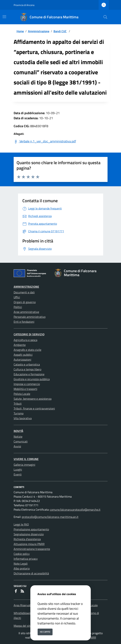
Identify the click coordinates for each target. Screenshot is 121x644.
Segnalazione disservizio (29, 534)
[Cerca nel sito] (105, 17)
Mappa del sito (23, 626)
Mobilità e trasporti (25, 389)
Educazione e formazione (29, 374)
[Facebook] (16, 591)
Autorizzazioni (22, 360)
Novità (18, 431)
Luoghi (18, 470)
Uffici (17, 297)
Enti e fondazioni (24, 322)
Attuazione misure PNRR (29, 544)
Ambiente (20, 345)
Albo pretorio (22, 568)
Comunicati (21, 441)
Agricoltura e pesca (25, 340)
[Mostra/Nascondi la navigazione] (4, 17)
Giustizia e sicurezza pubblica (32, 379)
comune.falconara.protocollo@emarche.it (75, 510)
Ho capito (45, 632)
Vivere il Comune (26, 459)
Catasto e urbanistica (27, 364)
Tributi (18, 404)
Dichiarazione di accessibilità (31, 573)
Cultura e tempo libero (27, 369)
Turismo (19, 413)
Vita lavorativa (23, 418)
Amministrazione (39, 31)
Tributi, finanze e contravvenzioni (34, 408)
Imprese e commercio (27, 384)
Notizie (18, 437)
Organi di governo (25, 302)
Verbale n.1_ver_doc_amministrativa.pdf (45, 141)
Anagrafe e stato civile (27, 350)
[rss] (22, 591)
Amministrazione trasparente (32, 549)
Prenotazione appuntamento (31, 529)
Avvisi (17, 446)
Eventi (18, 474)
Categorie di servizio (29, 334)
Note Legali (21, 564)
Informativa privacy (26, 559)
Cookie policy (22, 554)
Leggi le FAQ (21, 524)
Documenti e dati (24, 292)
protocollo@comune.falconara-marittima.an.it (50, 517)
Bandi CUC (60, 31)
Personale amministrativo (30, 317)
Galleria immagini (24, 465)
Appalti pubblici (23, 355)
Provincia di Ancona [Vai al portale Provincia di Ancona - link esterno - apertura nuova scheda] (24, 5)
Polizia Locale (22, 394)
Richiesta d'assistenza (27, 539)
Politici (18, 307)
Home (20, 31)
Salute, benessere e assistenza (33, 399)
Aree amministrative (26, 312)
